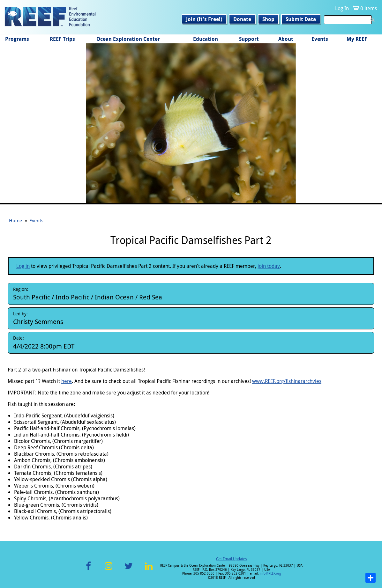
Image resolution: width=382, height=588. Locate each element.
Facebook (88, 570)
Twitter (129, 570)
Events (320, 39)
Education (206, 39)
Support (249, 39)
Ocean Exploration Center (128, 39)
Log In (342, 8)
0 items (369, 8)
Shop (268, 19)
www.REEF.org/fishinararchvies (287, 381)
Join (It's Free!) (204, 19)
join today (269, 266)
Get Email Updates (231, 559)
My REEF (357, 39)
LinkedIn (149, 570)
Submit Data (301, 19)
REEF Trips (62, 39)
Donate (242, 19)
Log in (23, 266)
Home (15, 220)
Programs (17, 39)
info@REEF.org (270, 573)
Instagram (109, 570)
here (67, 381)
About (286, 39)
